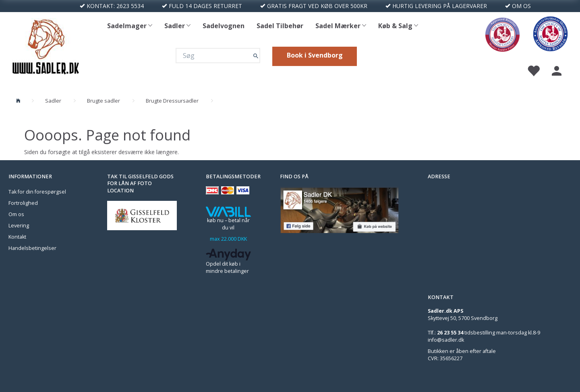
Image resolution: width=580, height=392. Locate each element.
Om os (16, 214)
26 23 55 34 (450, 333)
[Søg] (256, 55)
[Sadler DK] (46, 45)
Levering (19, 226)
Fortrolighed (23, 203)
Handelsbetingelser (32, 248)
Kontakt (17, 237)
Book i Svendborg (315, 55)
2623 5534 (130, 6)
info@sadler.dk (446, 340)
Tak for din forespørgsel (37, 192)
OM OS (521, 6)
